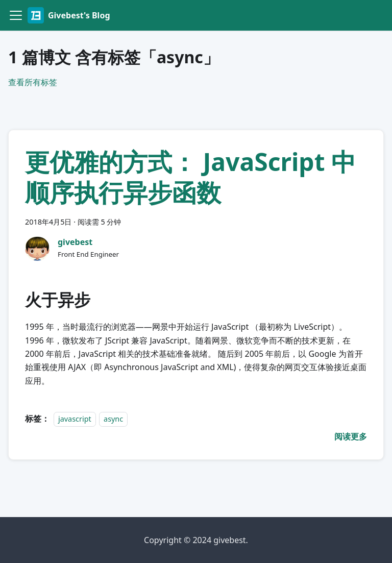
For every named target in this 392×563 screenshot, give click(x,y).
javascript (75, 419)
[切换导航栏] (16, 15)
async (113, 419)
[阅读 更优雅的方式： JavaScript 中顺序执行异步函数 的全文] (351, 436)
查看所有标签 (33, 82)
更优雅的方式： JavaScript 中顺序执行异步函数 (190, 177)
